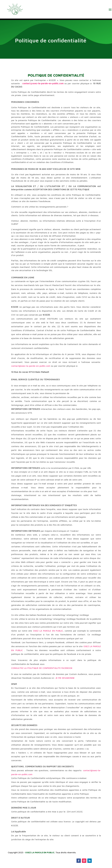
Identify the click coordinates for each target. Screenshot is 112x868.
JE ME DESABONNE (65, 678)
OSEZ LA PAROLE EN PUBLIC (48, 631)
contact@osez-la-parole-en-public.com (43, 83)
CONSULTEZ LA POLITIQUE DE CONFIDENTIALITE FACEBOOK (42, 668)
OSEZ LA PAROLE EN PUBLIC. (40, 853)
